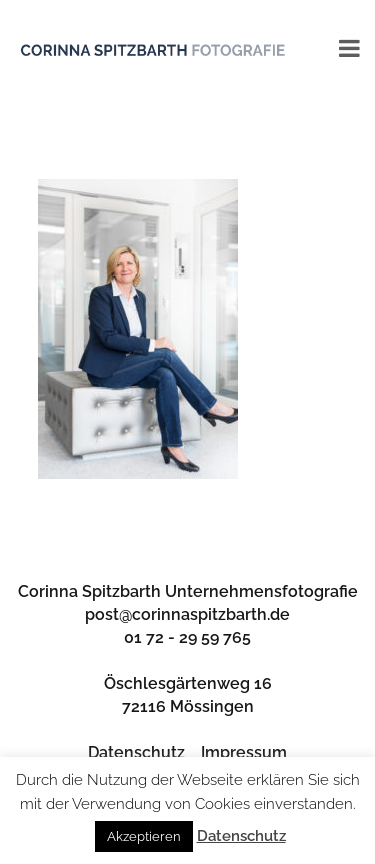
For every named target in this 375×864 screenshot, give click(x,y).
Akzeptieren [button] (144, 836)
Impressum (244, 752)
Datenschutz (136, 752)
